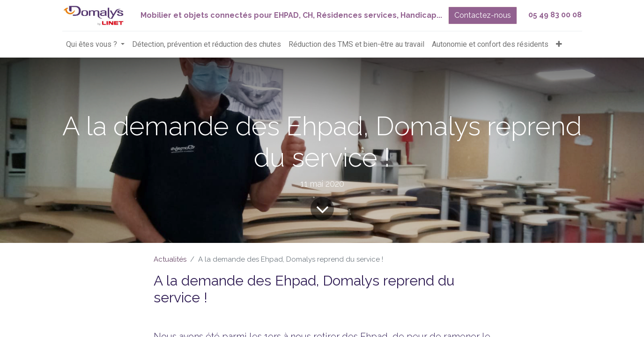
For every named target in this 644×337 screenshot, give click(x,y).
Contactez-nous (483, 15)
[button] (559, 44)
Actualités (170, 259)
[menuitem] (207, 44)
